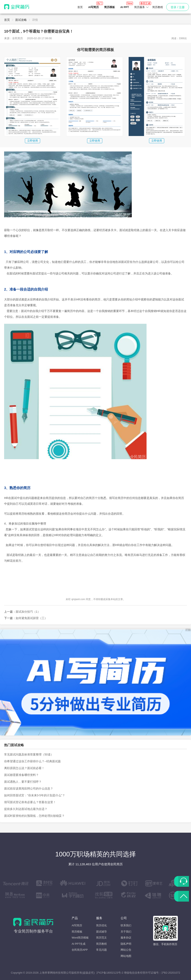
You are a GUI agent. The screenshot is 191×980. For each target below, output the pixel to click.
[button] (142, 7)
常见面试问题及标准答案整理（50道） (29, 754)
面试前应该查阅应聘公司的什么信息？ (29, 788)
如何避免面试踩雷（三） (31, 618)
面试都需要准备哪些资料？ (21, 775)
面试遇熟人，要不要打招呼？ (23, 782)
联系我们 (126, 925)
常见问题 (101, 950)
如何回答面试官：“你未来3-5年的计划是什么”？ (35, 795)
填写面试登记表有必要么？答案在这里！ (30, 802)
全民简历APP (80, 950)
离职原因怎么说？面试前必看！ (24, 768)
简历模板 (77, 932)
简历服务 (142, 6)
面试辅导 (101, 932)
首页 (80, 7)
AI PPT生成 (79, 944)
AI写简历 (77, 925)
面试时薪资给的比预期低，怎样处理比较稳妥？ (34, 816)
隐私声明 (126, 944)
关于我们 (126, 932)
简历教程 (158, 7)
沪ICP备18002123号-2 (110, 973)
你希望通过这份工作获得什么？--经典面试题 (32, 761)
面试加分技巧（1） (28, 612)
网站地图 (126, 956)
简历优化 (101, 925)
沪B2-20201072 (171, 973)
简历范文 (101, 938)
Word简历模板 (80, 938)
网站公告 (126, 950)
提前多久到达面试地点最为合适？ (26, 809)
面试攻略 (21, 20)
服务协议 (126, 938)
